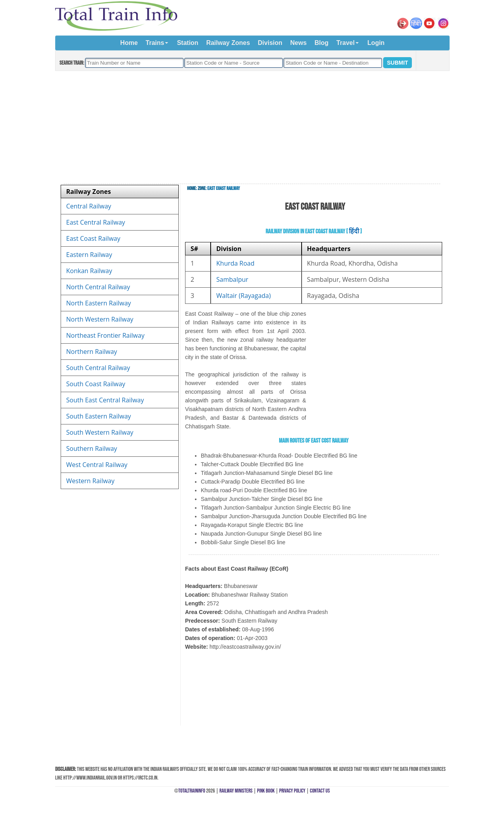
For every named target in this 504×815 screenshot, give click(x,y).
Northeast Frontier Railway (105, 335)
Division (270, 43)
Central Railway (89, 206)
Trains (155, 43)
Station (187, 43)
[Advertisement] (252, 128)
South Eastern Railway (99, 416)
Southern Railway (92, 448)
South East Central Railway (105, 400)
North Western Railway (100, 319)
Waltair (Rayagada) (243, 296)
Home (129, 43)
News (298, 43)
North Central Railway (98, 287)
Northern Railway (92, 352)
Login (376, 43)
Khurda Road (235, 263)
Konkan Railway (89, 271)
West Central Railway (97, 465)
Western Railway (90, 481)
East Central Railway (96, 222)
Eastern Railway (89, 255)
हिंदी (354, 232)
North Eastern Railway (99, 303)
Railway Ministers (236, 791)
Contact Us (320, 791)
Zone (202, 188)
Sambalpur (232, 279)
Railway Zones (228, 43)
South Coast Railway (96, 384)
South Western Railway (100, 432)
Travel (345, 43)
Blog (322, 43)
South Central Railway (98, 368)
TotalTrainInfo (192, 791)
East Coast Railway (93, 238)
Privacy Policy (292, 791)
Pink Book (266, 791)
